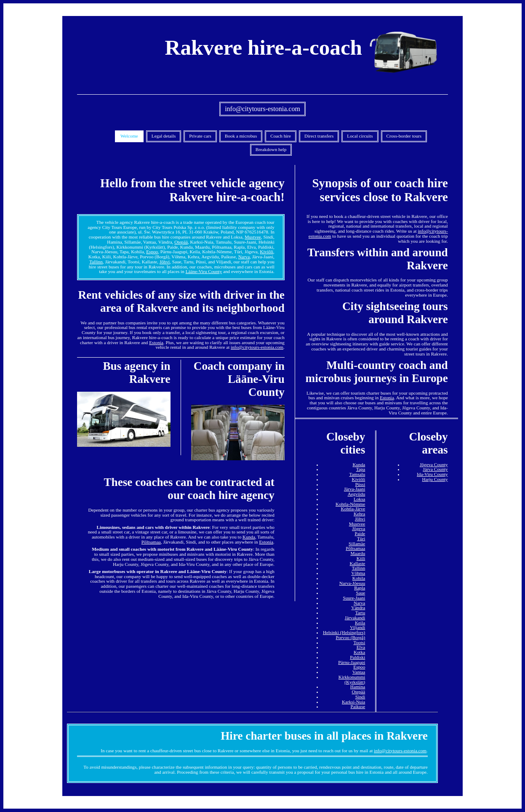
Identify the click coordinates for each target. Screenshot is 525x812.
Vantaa (359, 672)
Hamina (358, 687)
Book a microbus (241, 136)
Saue (361, 593)
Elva (361, 647)
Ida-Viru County (432, 474)
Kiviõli (266, 252)
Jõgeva (358, 528)
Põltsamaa (151, 542)
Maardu (358, 553)
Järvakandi (355, 618)
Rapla (360, 588)
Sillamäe (357, 544)
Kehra (359, 514)
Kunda (249, 537)
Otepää (181, 242)
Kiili (361, 558)
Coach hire (281, 136)
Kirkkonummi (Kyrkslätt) (352, 679)
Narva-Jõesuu (352, 583)
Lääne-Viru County (204, 271)
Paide (360, 533)
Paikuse (358, 706)
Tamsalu (357, 474)
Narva (244, 257)
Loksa (359, 499)
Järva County (435, 469)
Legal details (164, 136)
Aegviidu (357, 494)
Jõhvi (165, 262)
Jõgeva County (434, 464)
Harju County (435, 479)
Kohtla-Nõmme (350, 504)
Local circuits (360, 136)
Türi (361, 539)
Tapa (361, 469)
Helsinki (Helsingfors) (344, 632)
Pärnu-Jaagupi (352, 662)
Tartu (360, 613)
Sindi (360, 697)
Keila (360, 623)
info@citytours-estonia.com (262, 109)
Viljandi (357, 627)
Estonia (156, 342)
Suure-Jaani (354, 598)
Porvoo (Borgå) (351, 637)
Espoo (152, 252)
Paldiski (357, 657)
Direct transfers (319, 136)
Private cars (200, 136)
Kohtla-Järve (353, 509)
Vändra (358, 608)
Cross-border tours (404, 136)
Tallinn (96, 262)
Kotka (359, 652)
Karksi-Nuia (353, 702)
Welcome (129, 136)
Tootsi (359, 642)
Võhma (358, 573)
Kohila (359, 578)
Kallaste (358, 563)
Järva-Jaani (354, 489)
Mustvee (253, 237)
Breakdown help (271, 149)
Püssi (360, 484)
